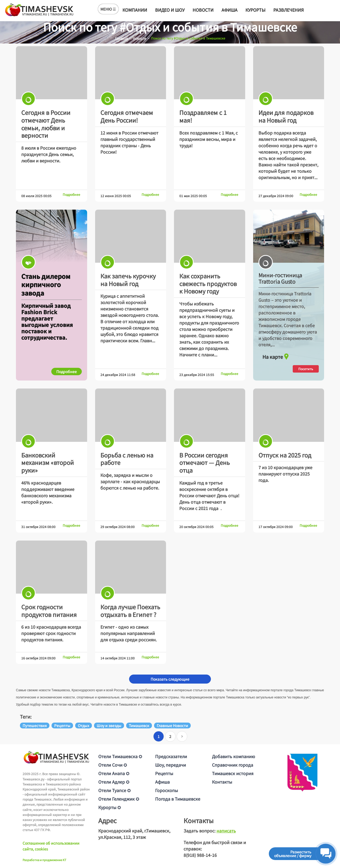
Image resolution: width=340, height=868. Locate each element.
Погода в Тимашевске (178, 799)
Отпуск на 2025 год (285, 455)
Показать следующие (170, 679)
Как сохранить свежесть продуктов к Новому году (208, 283)
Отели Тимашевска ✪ (120, 756)
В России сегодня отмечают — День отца (205, 462)
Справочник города (233, 765)
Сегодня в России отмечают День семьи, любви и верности (46, 124)
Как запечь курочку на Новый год (128, 280)
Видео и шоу (170, 10)
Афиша (229, 10)
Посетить (306, 369)
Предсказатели (171, 756)
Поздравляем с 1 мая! (203, 116)
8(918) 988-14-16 (200, 855)
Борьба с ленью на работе (127, 459)
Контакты (222, 782)
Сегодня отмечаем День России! (127, 116)
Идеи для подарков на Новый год (286, 116)
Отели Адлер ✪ (114, 782)
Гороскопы (167, 790)
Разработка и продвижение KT (44, 860)
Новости (203, 10)
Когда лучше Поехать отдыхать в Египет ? (130, 610)
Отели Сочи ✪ (113, 765)
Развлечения (288, 10)
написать (226, 831)
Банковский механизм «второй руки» (48, 462)
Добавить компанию (233, 756)
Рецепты (164, 773)
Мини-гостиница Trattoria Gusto (280, 278)
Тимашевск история (233, 773)
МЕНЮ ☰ (108, 9)
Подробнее (71, 194)
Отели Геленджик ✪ (119, 799)
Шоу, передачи (171, 765)
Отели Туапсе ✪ (114, 790)
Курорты (255, 10)
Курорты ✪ (110, 807)
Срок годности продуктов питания (49, 610)
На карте (276, 355)
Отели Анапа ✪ (114, 773)
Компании (135, 10)
